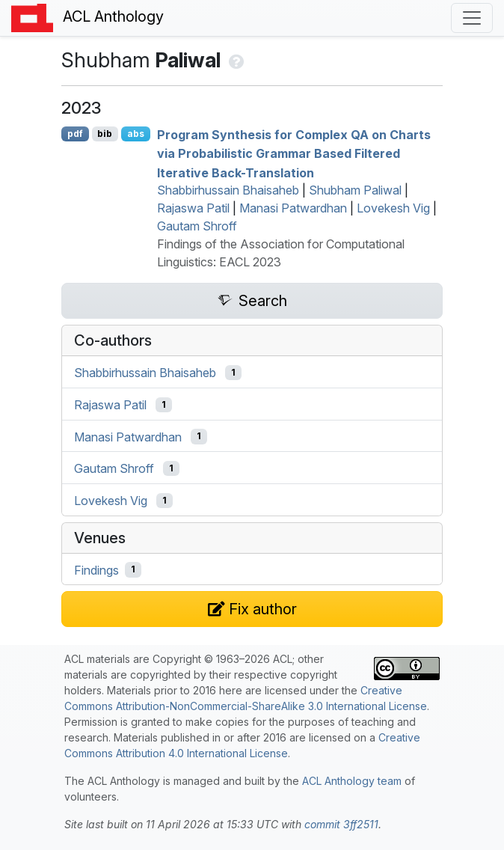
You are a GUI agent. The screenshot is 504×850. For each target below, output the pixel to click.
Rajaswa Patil (193, 208)
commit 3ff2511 (341, 824)
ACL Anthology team (352, 781)
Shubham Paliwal (355, 190)
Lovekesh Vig (393, 208)
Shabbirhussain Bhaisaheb (228, 190)
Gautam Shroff (197, 226)
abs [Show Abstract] (136, 134)
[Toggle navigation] (472, 18)
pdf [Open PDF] (75, 134)
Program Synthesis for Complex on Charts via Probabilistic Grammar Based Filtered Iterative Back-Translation (294, 153)
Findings (96, 569)
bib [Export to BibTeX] (105, 134)
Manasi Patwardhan (293, 208)
